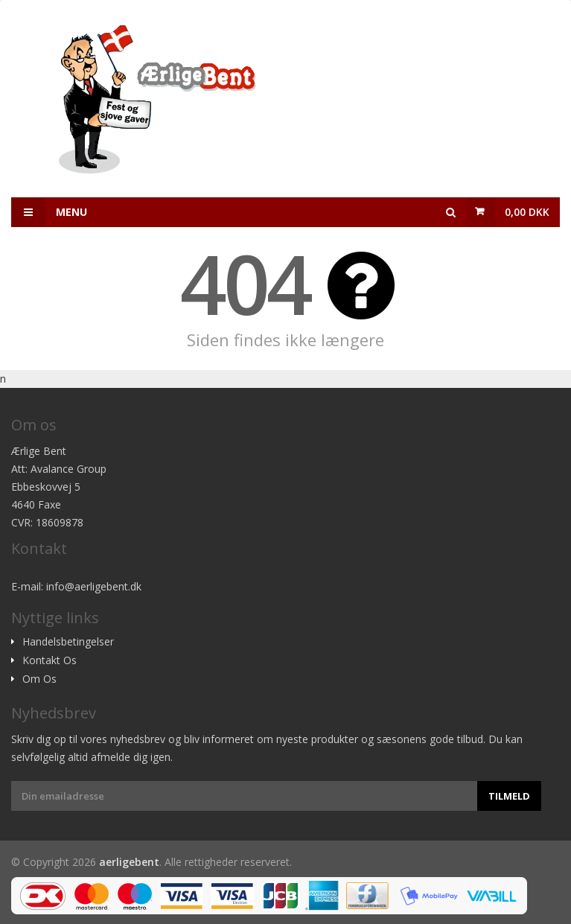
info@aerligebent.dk (94, 586)
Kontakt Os (50, 660)
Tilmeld (509, 796)
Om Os (39, 679)
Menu (49, 212)
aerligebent (129, 862)
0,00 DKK (527, 212)
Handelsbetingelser (68, 642)
